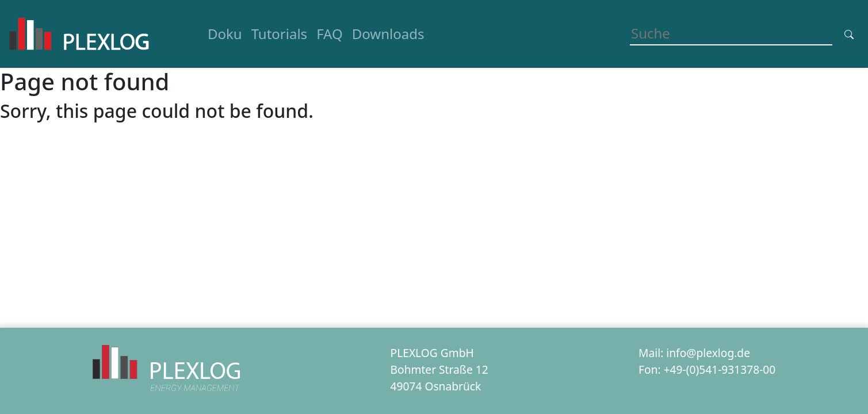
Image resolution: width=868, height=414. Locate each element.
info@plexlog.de (708, 353)
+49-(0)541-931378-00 (720, 369)
